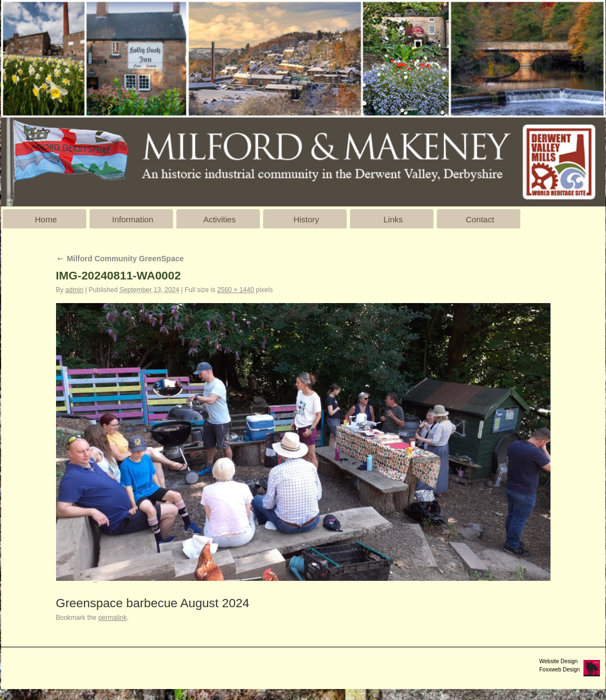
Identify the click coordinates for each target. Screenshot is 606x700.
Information (133, 219)
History (306, 219)
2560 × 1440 (235, 290)
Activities (219, 219)
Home (46, 219)
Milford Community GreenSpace (120, 259)
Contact (480, 219)
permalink (113, 618)
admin (74, 290)
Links (393, 219)
